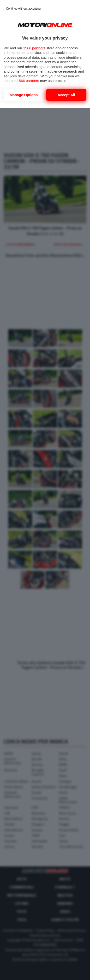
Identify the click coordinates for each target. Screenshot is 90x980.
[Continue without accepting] (23, 9)
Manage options (24, 95)
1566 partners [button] (34, 48)
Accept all (66, 95)
